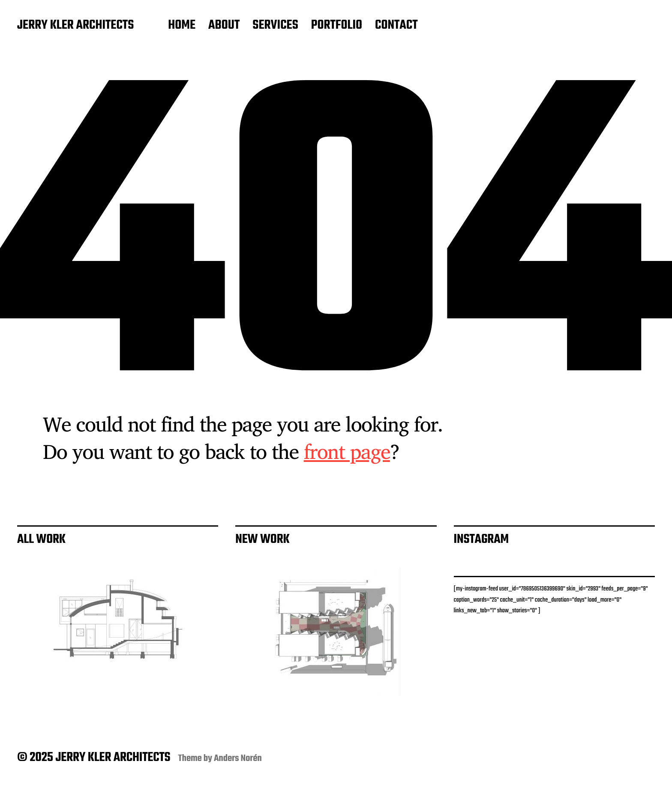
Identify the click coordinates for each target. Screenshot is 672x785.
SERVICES (275, 26)
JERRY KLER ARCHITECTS (75, 26)
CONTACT (396, 26)
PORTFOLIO (337, 26)
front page (347, 451)
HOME (182, 26)
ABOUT (224, 26)
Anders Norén (238, 758)
